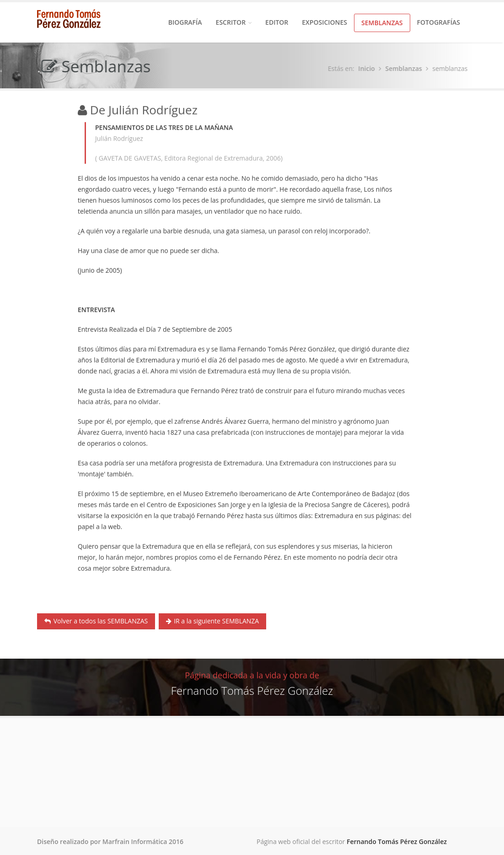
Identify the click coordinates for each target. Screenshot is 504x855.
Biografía (185, 22)
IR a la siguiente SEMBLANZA (213, 621)
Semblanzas (382, 23)
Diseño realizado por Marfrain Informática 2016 (110, 841)
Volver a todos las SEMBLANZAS (96, 621)
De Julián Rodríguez (144, 110)
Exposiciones (324, 22)
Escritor (234, 22)
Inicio (368, 68)
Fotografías (439, 22)
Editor (277, 22)
